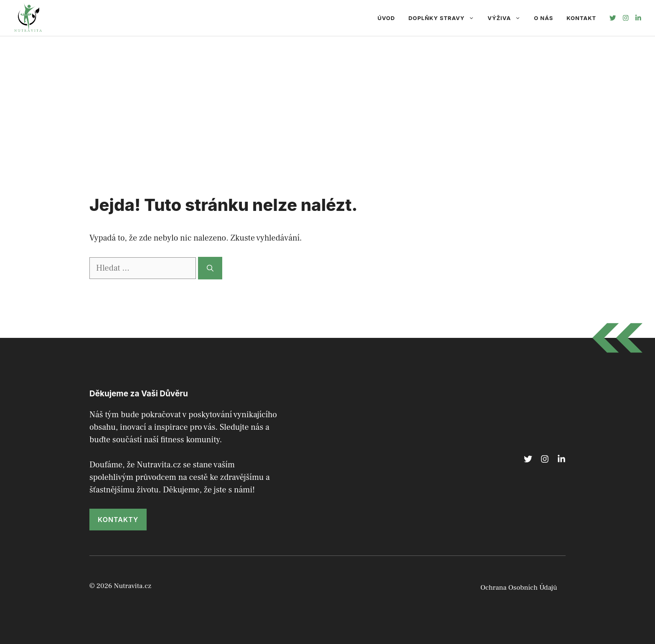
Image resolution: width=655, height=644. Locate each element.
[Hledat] (210, 268)
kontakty (118, 520)
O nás (543, 18)
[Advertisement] (327, 99)
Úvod (386, 18)
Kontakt (581, 18)
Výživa (507, 18)
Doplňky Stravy (445, 18)
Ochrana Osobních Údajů (519, 588)
